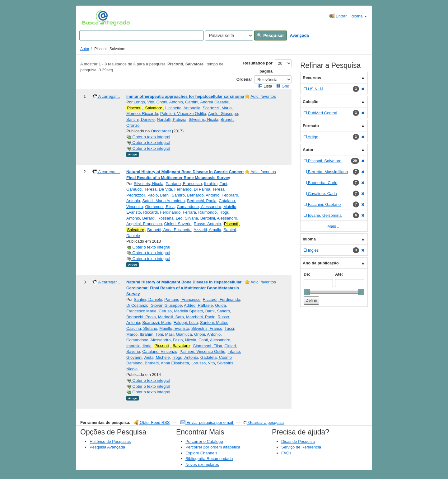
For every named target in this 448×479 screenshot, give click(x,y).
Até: (339, 274)
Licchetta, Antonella (183, 108)
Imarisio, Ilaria (139, 346)
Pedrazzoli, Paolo (142, 195)
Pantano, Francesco (184, 184)
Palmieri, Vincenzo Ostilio (183, 114)
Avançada (299, 35)
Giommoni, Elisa (160, 207)
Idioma (359, 16)
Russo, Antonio (207, 224)
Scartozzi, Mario (217, 108)
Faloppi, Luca (186, 322)
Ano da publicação (321, 263)
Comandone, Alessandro (199, 207)
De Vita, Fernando (175, 189)
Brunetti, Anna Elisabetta (169, 230)
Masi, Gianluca (179, 334)
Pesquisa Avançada (107, 447)
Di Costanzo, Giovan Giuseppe (154, 305)
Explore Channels (201, 453)
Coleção (311, 102)
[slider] (307, 292)
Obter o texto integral (148, 137)
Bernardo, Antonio (203, 195)
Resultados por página (258, 67)
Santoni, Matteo (214, 322)
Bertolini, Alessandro (219, 218)
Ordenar (244, 79)
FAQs (286, 453)
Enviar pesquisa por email (207, 422)
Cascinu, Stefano (142, 328)
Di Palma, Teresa (209, 189)
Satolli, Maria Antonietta (163, 201)
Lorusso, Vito (203, 363)
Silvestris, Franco (207, 328)
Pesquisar (271, 36)
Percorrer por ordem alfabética (213, 447)
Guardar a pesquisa (264, 422)
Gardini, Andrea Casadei (207, 102)
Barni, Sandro (172, 195)
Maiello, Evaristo (174, 328)
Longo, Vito (144, 102)
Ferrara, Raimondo (200, 212)
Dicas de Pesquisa (298, 441)
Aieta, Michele (157, 357)
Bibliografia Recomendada (209, 459)
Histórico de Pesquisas (110, 441)
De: (307, 274)
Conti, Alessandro (214, 340)
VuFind (91, 18)
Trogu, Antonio (185, 357)
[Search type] (229, 36)
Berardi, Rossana (158, 218)
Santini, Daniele (140, 119)
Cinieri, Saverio (178, 224)
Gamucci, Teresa (141, 189)
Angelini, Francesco (144, 224)
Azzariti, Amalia (207, 230)
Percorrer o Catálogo (204, 441)
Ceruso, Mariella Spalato (181, 311)
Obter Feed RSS (152, 422)
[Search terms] (142, 36)
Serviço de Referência (301, 447)
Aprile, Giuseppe (223, 114)
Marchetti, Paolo (201, 317)
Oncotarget (161, 131)
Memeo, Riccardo (142, 114)
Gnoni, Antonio (170, 102)
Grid (283, 86)
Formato (311, 126)
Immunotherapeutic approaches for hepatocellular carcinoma (185, 96)
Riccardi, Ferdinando (162, 212)
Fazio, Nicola (185, 340)
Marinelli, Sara (171, 317)
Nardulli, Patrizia (172, 119)
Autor (85, 49)
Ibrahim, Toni (216, 184)
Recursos (312, 78)
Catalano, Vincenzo (160, 351)
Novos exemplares (202, 465)
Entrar (338, 16)
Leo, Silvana (187, 218)
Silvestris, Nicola (203, 119)
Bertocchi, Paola (202, 201)
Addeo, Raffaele (198, 305)
